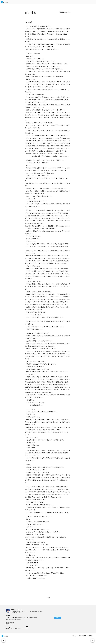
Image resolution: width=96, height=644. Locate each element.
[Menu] (4, 640)
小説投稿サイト (91, 636)
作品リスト (75, 636)
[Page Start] (92, 640)
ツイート (58, 618)
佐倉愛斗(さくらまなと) (65, 12)
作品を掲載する (82, 636)
